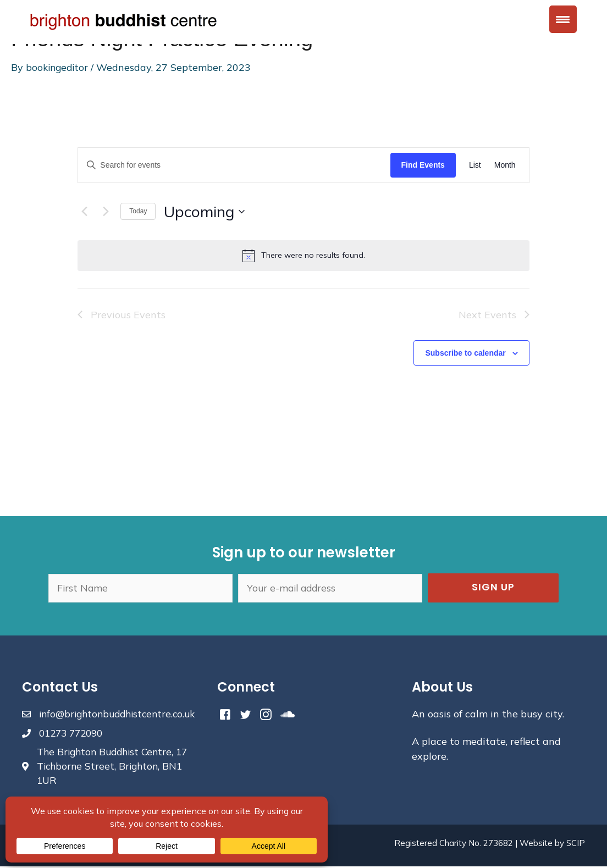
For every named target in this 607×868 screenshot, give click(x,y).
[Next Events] (106, 212)
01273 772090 (74, 733)
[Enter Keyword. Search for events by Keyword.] (234, 165)
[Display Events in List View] (475, 165)
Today (138, 211)
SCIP (576, 845)
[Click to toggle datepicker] (204, 212)
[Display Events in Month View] (505, 165)
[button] (493, 588)
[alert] (303, 256)
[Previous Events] (84, 212)
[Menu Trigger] (563, 19)
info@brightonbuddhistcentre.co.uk (122, 714)
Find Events (423, 165)
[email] (330, 588)
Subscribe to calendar (465, 353)
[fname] (140, 588)
